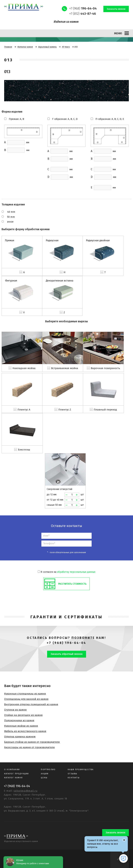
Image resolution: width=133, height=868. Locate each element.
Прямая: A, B (16, 119)
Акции (45, 774)
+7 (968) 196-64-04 (66, 643)
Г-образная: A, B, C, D (65, 119)
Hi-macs (66, 47)
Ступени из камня (15, 710)
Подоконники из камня (19, 720)
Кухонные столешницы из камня (25, 694)
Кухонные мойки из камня (21, 726)
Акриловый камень (47, 47)
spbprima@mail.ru (26, 791)
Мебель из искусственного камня (25, 731)
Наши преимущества (81, 770)
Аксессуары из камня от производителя (29, 747)
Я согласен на (67, 572)
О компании (12, 770)
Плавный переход (105, 410)
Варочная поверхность (105, 368)
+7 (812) (83, 14)
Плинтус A (24, 410)
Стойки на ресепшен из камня (23, 715)
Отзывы (72, 774)
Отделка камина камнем (20, 737)
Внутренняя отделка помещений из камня (31, 704)
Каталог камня (25, 47)
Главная (8, 47)
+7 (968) (83, 8)
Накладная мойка (24, 368)
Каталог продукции (16, 774)
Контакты (74, 778)
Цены (44, 778)
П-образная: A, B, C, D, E (110, 119)
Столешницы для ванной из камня (26, 699)
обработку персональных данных (76, 572)
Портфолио (48, 770)
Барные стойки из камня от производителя (32, 742)
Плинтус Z (65, 410)
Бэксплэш (24, 450)
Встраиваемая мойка (65, 368)
